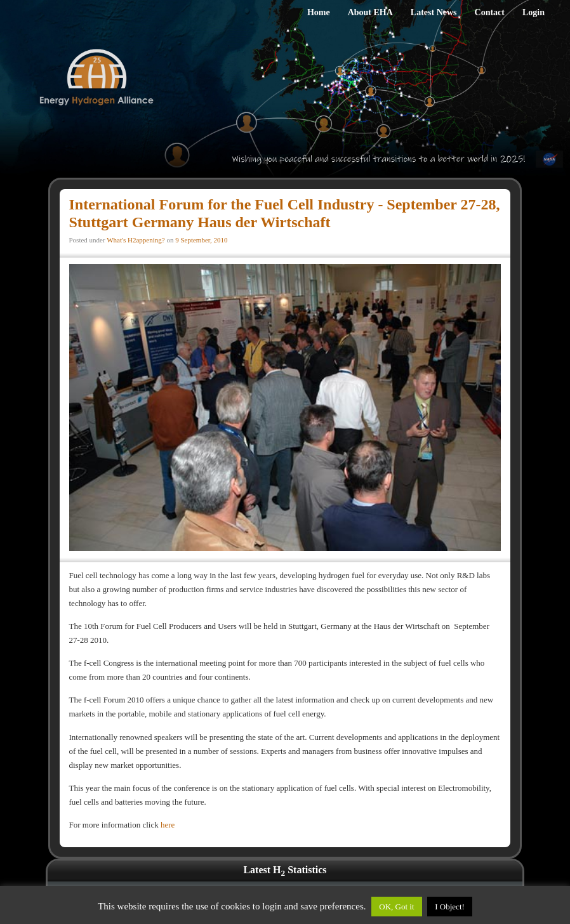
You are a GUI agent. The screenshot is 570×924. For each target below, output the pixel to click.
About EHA (370, 12)
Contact (490, 12)
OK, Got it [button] (396, 907)
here (168, 825)
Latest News (434, 12)
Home (319, 12)
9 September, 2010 (201, 240)
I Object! (450, 907)
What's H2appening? (136, 240)
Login (534, 12)
